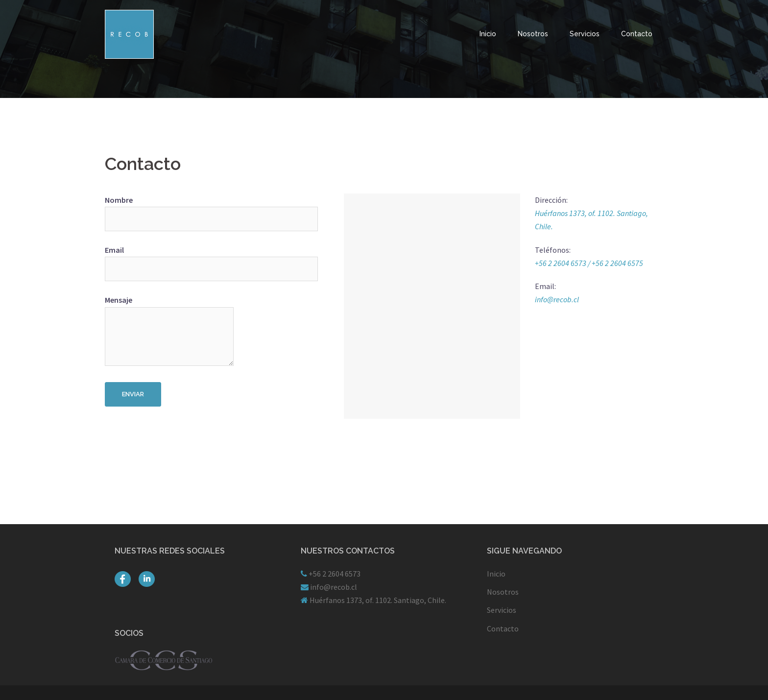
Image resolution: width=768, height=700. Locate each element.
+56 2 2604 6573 (334, 574)
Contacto (637, 34)
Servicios (585, 34)
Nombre (169, 209)
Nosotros (533, 34)
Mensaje (169, 331)
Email (169, 259)
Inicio (488, 34)
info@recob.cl (557, 299)
